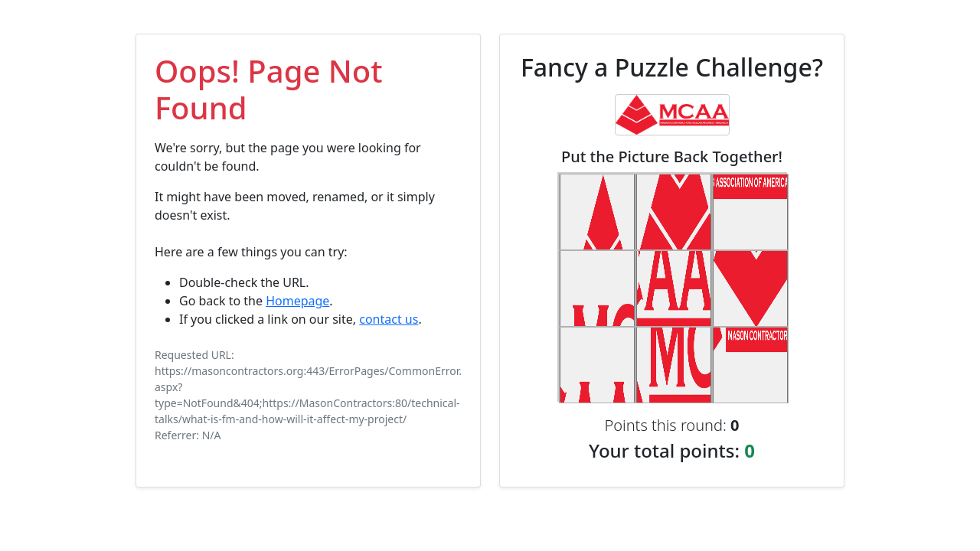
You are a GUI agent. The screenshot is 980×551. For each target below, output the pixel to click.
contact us (389, 319)
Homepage (297, 301)
